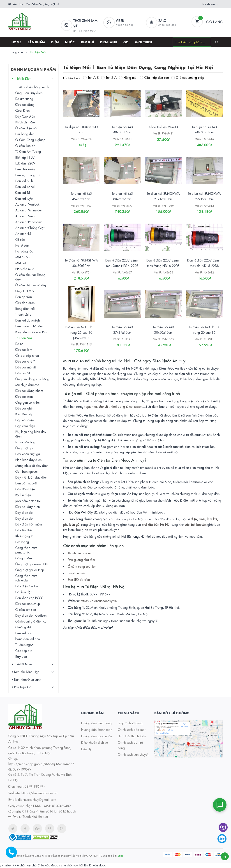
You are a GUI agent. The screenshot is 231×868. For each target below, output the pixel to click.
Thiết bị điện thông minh (32, 87)
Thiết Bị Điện (22, 78)
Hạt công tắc (24, 251)
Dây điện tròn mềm (29, 524)
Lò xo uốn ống (25, 442)
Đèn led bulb (24, 181)
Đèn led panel (25, 187)
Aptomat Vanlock (27, 204)
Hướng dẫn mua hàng (96, 723)
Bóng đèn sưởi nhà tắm (31, 332)
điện (194, 519)
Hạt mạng (22, 542)
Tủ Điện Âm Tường (28, 151)
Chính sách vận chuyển (133, 754)
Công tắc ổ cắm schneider (26, 578)
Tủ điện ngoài (25, 645)
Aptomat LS (23, 234)
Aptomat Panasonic (29, 222)
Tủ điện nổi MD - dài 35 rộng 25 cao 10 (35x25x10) (81, 332)
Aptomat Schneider (29, 210)
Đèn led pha (24, 633)
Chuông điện (24, 627)
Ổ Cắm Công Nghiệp (30, 140)
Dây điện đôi (24, 512)
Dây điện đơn (25, 518)
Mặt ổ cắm (23, 257)
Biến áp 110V (25, 157)
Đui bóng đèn (25, 134)
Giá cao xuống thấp (188, 77)
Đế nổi (20, 344)
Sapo (121, 855)
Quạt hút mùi (77, 573)
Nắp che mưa (25, 269)
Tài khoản (208, 4)
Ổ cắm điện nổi (26, 128)
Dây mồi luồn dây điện (31, 477)
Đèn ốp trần (24, 297)
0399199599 (34, 786)
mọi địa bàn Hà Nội (156, 524)
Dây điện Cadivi (27, 586)
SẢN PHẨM (36, 42)
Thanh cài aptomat (81, 553)
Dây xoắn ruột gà (28, 454)
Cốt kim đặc (24, 592)
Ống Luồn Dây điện (29, 93)
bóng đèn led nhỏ (28, 639)
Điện (55, 42)
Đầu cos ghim (25, 408)
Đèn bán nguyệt (26, 483)
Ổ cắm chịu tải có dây (31, 285)
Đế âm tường (24, 99)
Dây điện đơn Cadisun (31, 615)
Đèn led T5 (23, 192)
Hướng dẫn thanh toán (97, 729)
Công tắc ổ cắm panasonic (26, 550)
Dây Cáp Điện (25, 116)
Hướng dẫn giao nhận (97, 736)
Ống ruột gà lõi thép (30, 570)
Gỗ (126, 42)
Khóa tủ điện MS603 (163, 127)
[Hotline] (14, 854)
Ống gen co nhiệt (27, 402)
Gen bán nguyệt (27, 471)
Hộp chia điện (25, 426)
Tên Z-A (109, 77)
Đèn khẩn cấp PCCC (29, 598)
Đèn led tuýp (24, 198)
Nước (70, 42)
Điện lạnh (109, 42)
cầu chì (104, 406)
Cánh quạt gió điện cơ (31, 621)
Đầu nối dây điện (28, 507)
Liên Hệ (86, 749)
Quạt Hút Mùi (25, 291)
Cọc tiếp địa (24, 650)
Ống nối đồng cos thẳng (32, 379)
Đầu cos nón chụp (28, 604)
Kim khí (87, 42)
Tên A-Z (91, 77)
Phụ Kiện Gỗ (22, 687)
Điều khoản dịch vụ (95, 742)
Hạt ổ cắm (22, 245)
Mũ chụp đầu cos (27, 385)
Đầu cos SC (23, 373)
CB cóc (20, 239)
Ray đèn (21, 656)
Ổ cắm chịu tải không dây (30, 277)
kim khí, (213, 519)
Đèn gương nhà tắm (81, 560)
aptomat (91, 406)
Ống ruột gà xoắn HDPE (32, 564)
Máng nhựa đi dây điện (32, 465)
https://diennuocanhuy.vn (99, 601)
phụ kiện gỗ (71, 524)
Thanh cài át (24, 314)
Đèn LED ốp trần (79, 579)
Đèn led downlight (28, 320)
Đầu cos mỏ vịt (26, 367)
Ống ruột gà (24, 448)
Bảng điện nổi (25, 308)
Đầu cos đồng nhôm (29, 391)
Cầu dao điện (25, 303)
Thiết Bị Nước (22, 664)
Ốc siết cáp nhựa (27, 355)
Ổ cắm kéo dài (26, 146)
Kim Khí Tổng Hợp (26, 672)
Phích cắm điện (26, 122)
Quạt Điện (22, 110)
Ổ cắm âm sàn (26, 609)
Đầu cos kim (24, 350)
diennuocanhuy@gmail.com (37, 799)
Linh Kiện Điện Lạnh (27, 679)
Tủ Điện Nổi (24, 338)
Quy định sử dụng (130, 723)
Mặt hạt (21, 263)
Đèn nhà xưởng (26, 169)
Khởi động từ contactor (126, 406)
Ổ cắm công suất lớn (82, 566)
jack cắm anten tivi (28, 501)
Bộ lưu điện (23, 495)
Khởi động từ (24, 536)
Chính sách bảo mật (132, 729)
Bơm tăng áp (24, 414)
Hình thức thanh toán (132, 736)
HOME (16, 42)
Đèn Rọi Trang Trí (28, 175)
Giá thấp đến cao (154, 77)
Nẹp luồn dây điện (28, 460)
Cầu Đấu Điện (25, 489)
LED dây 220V (25, 163)
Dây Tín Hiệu (24, 530)
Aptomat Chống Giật (30, 228)
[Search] (217, 42)
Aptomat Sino (25, 216)
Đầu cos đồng (25, 104)
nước (202, 519)
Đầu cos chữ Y (25, 361)
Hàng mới (128, 77)
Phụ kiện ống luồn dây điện (31, 434)
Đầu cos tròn (24, 396)
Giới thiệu (144, 42)
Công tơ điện (24, 558)
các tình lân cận (196, 524)
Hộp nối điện (24, 420)
